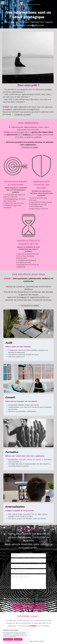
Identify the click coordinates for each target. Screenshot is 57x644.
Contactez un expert (23, 116)
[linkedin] (28, 637)
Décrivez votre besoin (20, 579)
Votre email (16, 568)
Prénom (15, 557)
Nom (14, 562)
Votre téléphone (18, 573)
